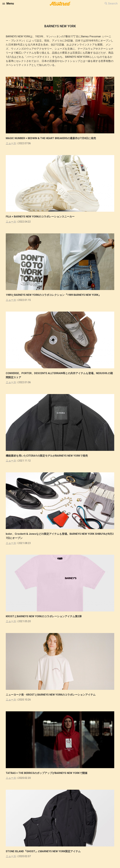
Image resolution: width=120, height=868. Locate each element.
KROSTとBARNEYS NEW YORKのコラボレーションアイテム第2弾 (44, 616)
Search (113, 4)
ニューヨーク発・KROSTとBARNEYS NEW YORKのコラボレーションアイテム (51, 695)
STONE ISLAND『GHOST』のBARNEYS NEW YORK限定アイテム (43, 851)
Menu (10, 4)
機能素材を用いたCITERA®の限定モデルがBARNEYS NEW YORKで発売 (47, 456)
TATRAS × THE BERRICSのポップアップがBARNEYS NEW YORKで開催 (47, 773)
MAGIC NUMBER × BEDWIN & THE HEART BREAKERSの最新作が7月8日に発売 (51, 138)
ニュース (11, 143)
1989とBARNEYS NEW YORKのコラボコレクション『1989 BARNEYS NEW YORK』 (53, 295)
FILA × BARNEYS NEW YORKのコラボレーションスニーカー (40, 217)
